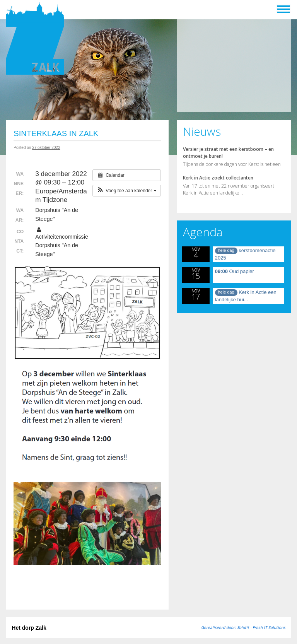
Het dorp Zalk (29, 628)
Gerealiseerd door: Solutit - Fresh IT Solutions (243, 627)
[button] (127, 191)
